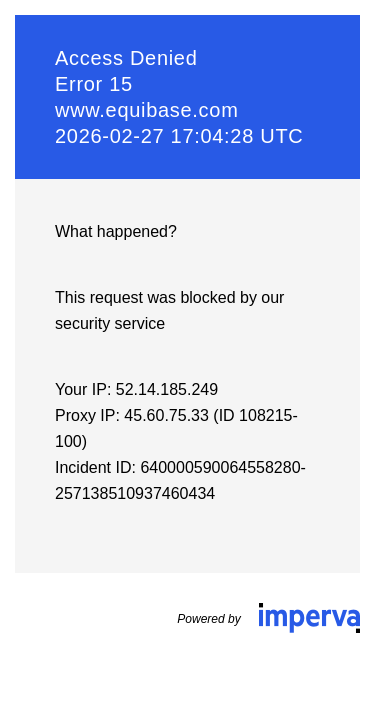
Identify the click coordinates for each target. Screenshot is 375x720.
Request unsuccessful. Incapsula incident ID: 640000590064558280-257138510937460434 (187, 360)
